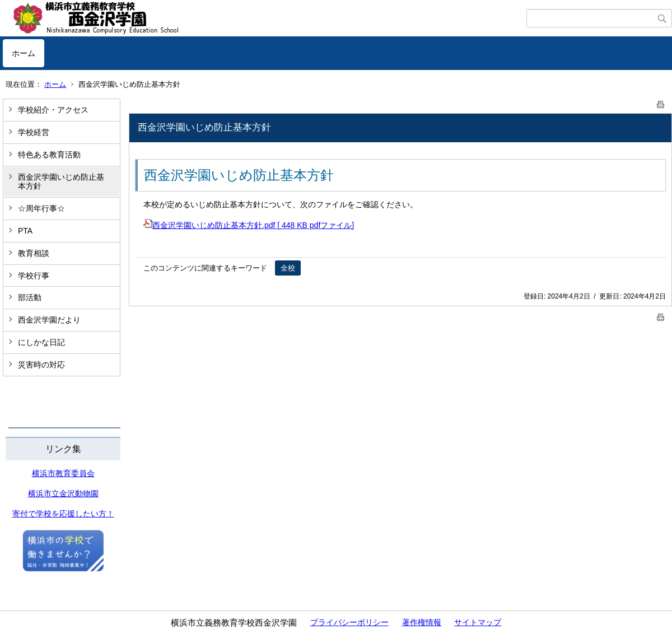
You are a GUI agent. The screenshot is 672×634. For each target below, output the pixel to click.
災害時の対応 (41, 365)
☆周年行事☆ (41, 208)
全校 (288, 268)
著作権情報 (422, 622)
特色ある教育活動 (49, 155)
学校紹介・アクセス (53, 110)
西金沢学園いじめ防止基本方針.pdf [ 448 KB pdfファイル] (249, 225)
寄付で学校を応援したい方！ (63, 514)
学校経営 (34, 132)
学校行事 (34, 276)
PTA (25, 231)
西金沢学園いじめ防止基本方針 (61, 182)
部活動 (30, 297)
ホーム (24, 53)
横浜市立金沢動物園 (63, 493)
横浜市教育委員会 (63, 473)
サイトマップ (478, 622)
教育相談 (34, 253)
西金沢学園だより (49, 320)
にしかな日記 (41, 342)
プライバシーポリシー (349, 622)
